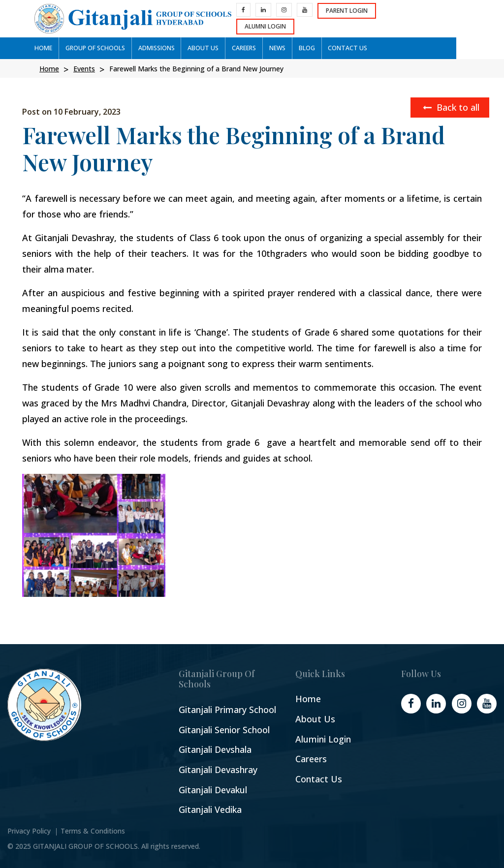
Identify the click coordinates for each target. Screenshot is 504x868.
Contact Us (319, 779)
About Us (315, 719)
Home (43, 48)
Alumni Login (441, 18)
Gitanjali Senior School (224, 730)
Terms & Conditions (93, 831)
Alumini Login (323, 739)
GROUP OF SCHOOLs (93, 48)
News (270, 48)
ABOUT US (198, 48)
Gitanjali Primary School (227, 710)
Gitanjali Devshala (215, 750)
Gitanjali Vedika (210, 810)
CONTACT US (339, 48)
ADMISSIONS (153, 48)
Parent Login (377, 18)
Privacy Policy (29, 831)
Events (84, 69)
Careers (311, 759)
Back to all (451, 107)
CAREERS (238, 48)
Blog (299, 48)
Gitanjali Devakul (213, 790)
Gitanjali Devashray (218, 770)
